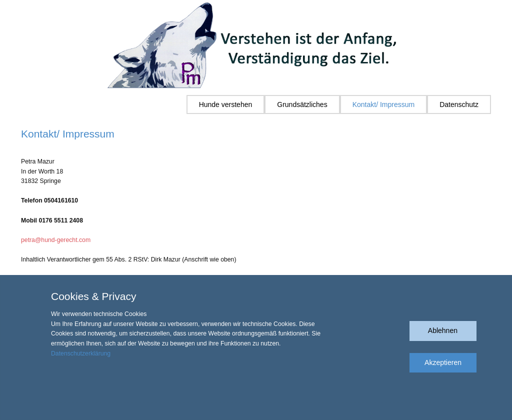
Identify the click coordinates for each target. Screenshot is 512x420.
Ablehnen (443, 330)
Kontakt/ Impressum (384, 104)
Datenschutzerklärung (81, 353)
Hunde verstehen (226, 104)
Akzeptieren (443, 362)
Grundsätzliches (302, 104)
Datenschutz (459, 104)
